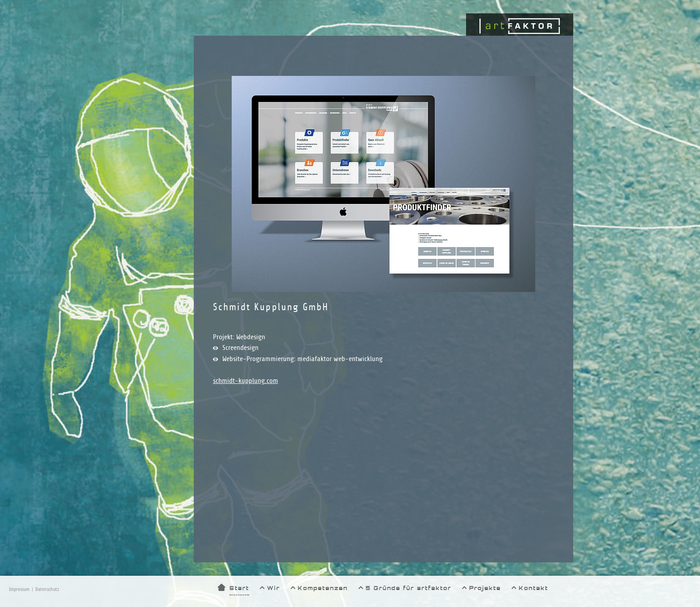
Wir (273, 588)
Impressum (19, 590)
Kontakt (533, 588)
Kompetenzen (323, 588)
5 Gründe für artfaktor (408, 588)
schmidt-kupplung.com (246, 381)
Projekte (485, 588)
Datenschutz (47, 590)
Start (239, 588)
